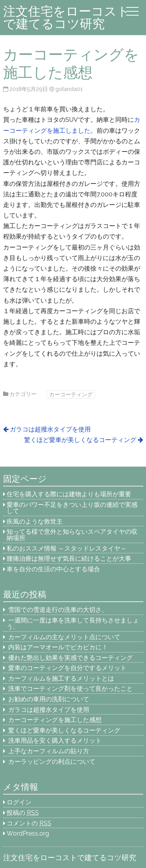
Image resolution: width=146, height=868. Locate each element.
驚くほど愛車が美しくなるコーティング (80, 440)
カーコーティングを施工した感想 (55, 720)
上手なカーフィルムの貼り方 (49, 751)
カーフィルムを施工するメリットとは (61, 678)
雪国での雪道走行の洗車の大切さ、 (58, 610)
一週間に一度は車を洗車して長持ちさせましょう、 (73, 623)
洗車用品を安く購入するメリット (55, 741)
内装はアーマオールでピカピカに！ (58, 647)
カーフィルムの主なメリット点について (64, 637)
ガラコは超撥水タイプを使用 (50, 429)
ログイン (19, 802)
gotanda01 (69, 89)
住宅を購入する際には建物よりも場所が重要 (69, 494)
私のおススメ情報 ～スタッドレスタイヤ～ (67, 548)
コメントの (29, 823)
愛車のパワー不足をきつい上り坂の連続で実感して (72, 508)
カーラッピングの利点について (52, 762)
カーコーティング (71, 394)
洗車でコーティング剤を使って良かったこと (70, 689)
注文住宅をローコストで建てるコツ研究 (66, 17)
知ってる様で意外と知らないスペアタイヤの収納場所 (72, 535)
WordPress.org (28, 833)
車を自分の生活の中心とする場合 (53, 569)
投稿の (23, 813)
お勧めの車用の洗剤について (49, 699)
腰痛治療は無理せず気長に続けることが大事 (69, 559)
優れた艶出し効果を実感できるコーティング (70, 658)
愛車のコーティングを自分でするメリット (67, 668)
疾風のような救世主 (35, 521)
